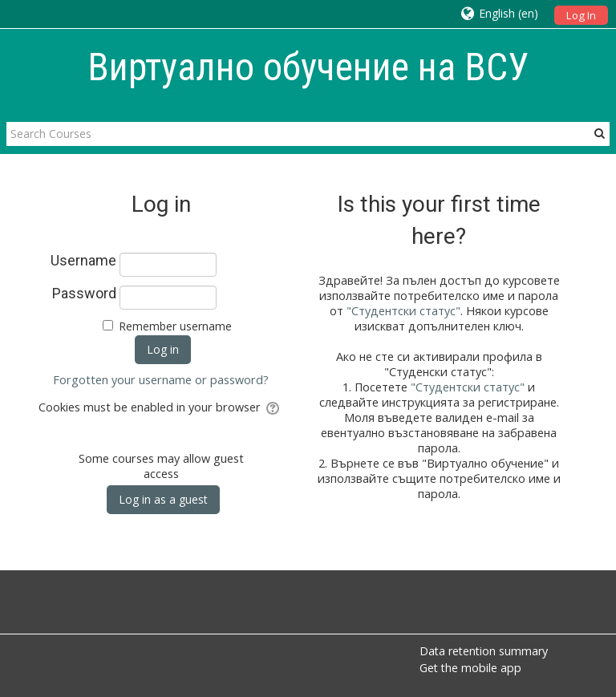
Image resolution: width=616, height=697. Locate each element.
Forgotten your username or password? (161, 380)
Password (84, 294)
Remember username (175, 326)
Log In (581, 15)
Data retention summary (484, 651)
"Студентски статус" (403, 311)
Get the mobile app (470, 668)
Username (83, 261)
